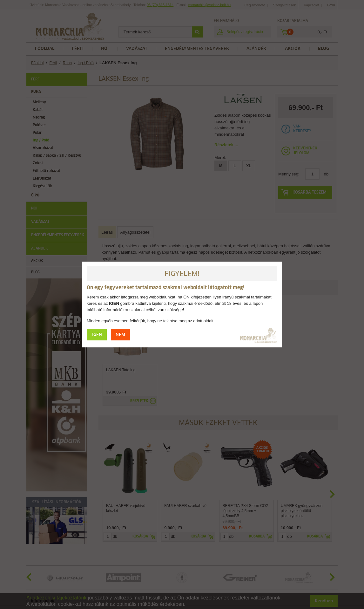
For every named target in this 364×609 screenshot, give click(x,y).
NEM (120, 335)
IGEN (97, 335)
